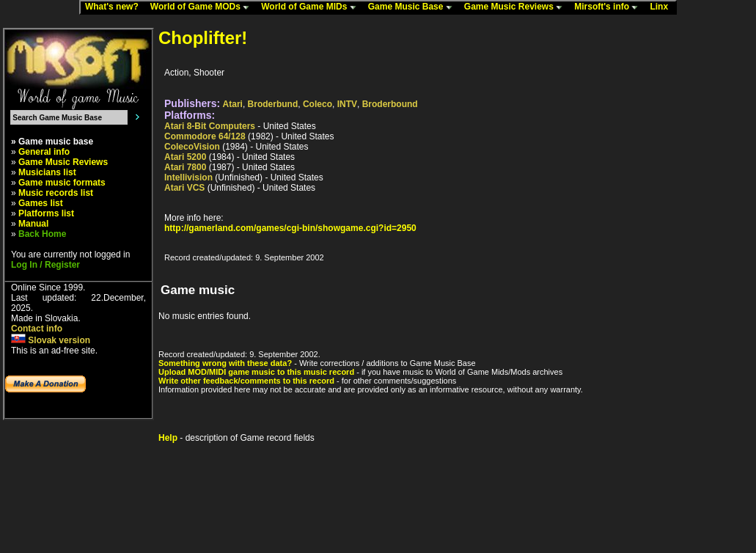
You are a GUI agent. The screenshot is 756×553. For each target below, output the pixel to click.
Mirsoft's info (609, 7)
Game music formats (62, 183)
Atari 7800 (185, 167)
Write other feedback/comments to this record (246, 381)
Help (168, 438)
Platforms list (46, 213)
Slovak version (51, 340)
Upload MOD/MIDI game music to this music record (256, 372)
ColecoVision (192, 147)
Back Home (42, 234)
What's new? (115, 7)
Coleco (318, 104)
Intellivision (188, 177)
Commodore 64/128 (205, 136)
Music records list (56, 193)
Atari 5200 (185, 157)
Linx (662, 7)
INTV (347, 104)
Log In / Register (45, 265)
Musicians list (47, 172)
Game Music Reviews (517, 7)
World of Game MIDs (312, 7)
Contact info (37, 329)
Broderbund (273, 104)
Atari (233, 104)
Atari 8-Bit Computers (210, 126)
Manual (33, 224)
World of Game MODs (203, 7)
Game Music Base (414, 7)
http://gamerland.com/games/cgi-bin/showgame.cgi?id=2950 (290, 228)
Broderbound (390, 104)
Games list (41, 203)
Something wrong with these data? (225, 363)
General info (44, 152)
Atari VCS (184, 188)
